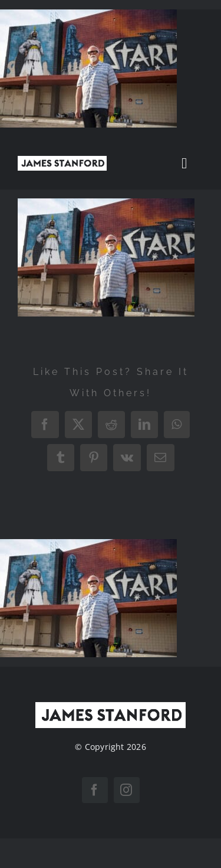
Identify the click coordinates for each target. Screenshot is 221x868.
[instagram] (127, 790)
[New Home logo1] (62, 161)
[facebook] (95, 790)
